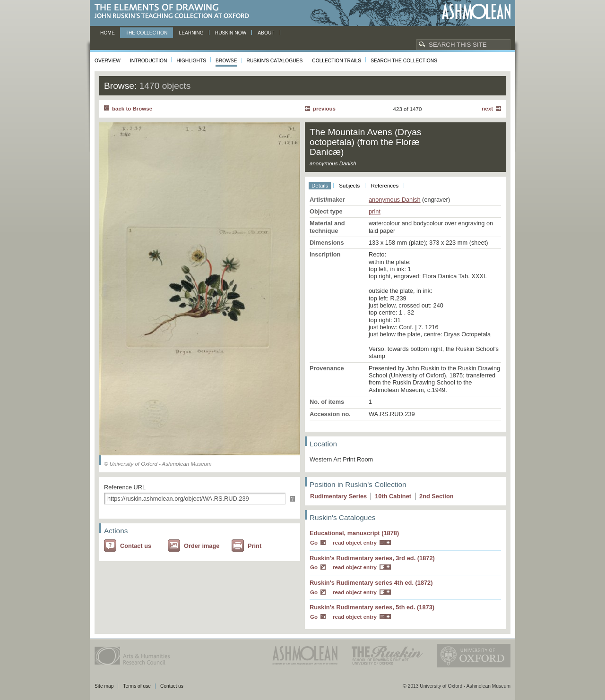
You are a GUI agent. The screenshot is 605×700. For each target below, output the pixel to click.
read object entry (355, 543)
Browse (226, 61)
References (385, 186)
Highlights (191, 61)
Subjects (349, 186)
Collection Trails (337, 61)
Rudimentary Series (338, 496)
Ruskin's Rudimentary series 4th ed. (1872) (371, 583)
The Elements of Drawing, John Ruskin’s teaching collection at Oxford (175, 12)
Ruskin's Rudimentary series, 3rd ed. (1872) (372, 558)
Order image (202, 546)
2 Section (436, 496)
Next (487, 109)
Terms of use (137, 686)
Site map (104, 686)
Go (314, 543)
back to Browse (132, 109)
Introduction (148, 61)
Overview (108, 61)
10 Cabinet (393, 496)
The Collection (147, 33)
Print (255, 546)
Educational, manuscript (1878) (354, 533)
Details (320, 186)
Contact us (136, 546)
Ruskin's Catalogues (275, 61)
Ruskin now (231, 33)
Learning (191, 33)
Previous (324, 109)
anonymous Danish (395, 200)
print (375, 211)
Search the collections (404, 61)
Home (108, 33)
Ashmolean (476, 12)
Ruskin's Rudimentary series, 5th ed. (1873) (372, 607)
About (266, 33)
